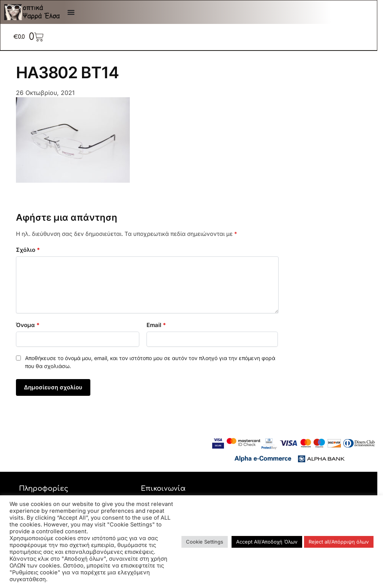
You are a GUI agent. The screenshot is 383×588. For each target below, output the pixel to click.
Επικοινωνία (163, 488)
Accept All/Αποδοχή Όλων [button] (267, 542)
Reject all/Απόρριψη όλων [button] (339, 542)
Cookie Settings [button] (205, 542)
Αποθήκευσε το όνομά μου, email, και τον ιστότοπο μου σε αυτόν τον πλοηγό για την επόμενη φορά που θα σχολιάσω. (150, 362)
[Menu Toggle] (71, 12)
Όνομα (28, 325)
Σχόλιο (28, 250)
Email (156, 325)
